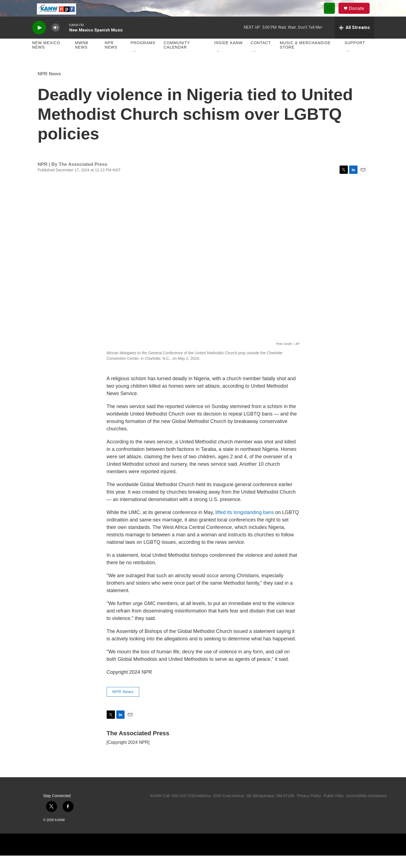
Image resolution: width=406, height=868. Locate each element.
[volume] (56, 40)
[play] (39, 40)
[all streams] (354, 40)
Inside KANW (228, 55)
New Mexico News (46, 57)
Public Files (334, 808)
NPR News (111, 57)
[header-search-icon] (332, 15)
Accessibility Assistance (366, 808)
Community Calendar (177, 57)
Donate (360, 14)
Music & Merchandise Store (305, 57)
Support (355, 55)
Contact (261, 55)
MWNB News (82, 57)
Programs (143, 55)
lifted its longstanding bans (244, 525)
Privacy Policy (309, 808)
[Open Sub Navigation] (135, 64)
